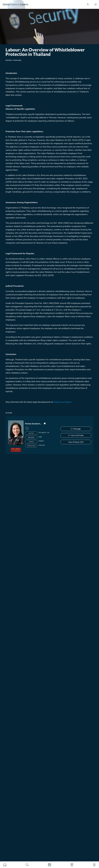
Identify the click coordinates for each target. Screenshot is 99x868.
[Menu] (96, 4)
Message (76, 429)
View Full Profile (76, 435)
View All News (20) (76, 442)
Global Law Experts (62, 402)
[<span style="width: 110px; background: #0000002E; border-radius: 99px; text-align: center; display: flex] (41, 437)
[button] (27, 428)
